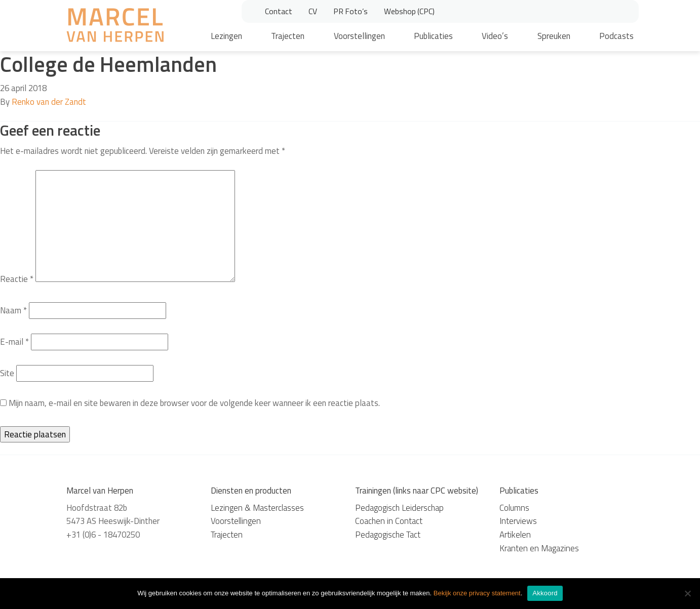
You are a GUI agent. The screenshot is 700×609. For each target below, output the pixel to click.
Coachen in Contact (389, 521)
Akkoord (545, 593)
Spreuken (554, 36)
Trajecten (288, 36)
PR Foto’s (351, 11)
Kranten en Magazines (539, 548)
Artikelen (515, 535)
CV (313, 11)
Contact (279, 11)
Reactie (17, 279)
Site (7, 373)
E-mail (14, 342)
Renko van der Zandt (49, 102)
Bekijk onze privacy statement (477, 593)
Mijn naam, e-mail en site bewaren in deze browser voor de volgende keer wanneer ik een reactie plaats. (194, 403)
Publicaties (433, 36)
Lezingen (226, 36)
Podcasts (616, 36)
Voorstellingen (359, 36)
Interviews (518, 521)
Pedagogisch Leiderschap (399, 508)
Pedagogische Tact (388, 535)
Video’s (495, 36)
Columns (514, 508)
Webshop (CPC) (409, 11)
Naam (13, 310)
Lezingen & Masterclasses (257, 508)
